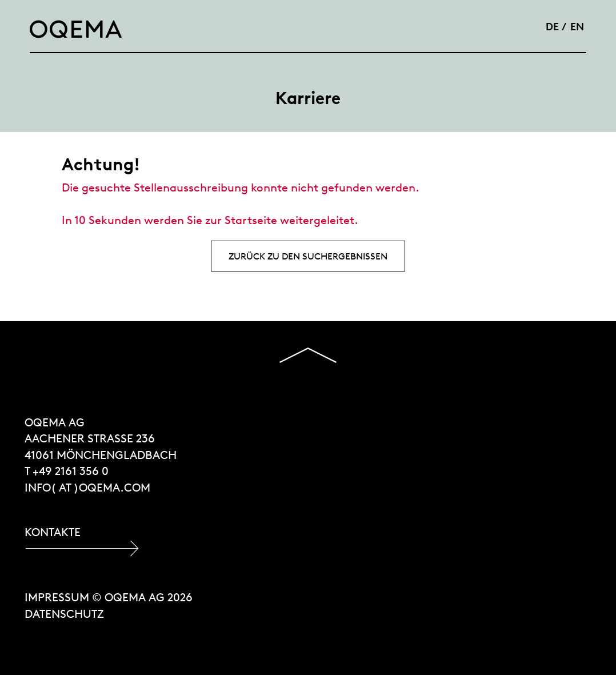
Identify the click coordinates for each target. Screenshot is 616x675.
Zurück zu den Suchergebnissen (308, 256)
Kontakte (53, 532)
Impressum (57, 597)
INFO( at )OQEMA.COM (87, 487)
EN (577, 26)
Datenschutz (64, 614)
